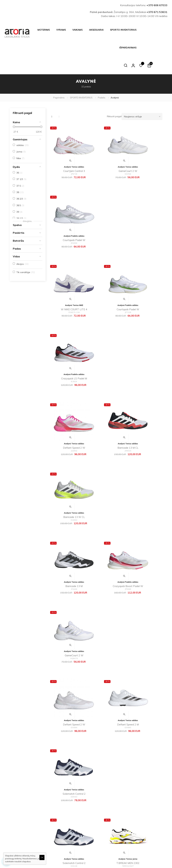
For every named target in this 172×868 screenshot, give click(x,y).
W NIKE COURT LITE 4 (67, 213)
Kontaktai (66, 832)
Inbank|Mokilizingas (71, 827)
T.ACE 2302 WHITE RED (105, 537)
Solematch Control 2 (144, 407)
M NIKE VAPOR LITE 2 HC (105, 601)
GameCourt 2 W (105, 149)
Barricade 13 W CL (144, 278)
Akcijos (91, 816)
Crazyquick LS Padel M (144, 213)
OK (42, 857)
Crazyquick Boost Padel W (105, 343)
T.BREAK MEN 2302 (105, 472)
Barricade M (105, 666)
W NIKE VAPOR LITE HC (105, 731)
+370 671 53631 (157, 12)
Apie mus (66, 822)
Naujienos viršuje (143, 99)
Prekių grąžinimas (71, 837)
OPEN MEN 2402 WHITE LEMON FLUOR (67, 537)
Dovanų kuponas (96, 837)
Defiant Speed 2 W (66, 278)
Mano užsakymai (96, 827)
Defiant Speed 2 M (105, 407)
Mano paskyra (95, 821)
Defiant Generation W (144, 601)
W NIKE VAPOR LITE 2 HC (67, 601)
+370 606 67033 (157, 5)
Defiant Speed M (67, 666)
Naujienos (92, 811)
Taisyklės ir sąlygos (71, 811)
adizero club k (144, 666)
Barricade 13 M (67, 343)
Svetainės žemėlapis (98, 832)
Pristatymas (67, 801)
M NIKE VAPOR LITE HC (66, 731)
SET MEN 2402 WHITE (144, 472)
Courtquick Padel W (144, 149)
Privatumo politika (70, 817)
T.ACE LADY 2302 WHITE (144, 537)
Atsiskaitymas (68, 806)
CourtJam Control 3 (66, 149)
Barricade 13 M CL (105, 278)
